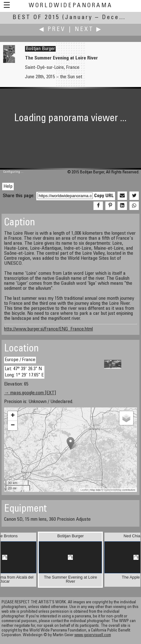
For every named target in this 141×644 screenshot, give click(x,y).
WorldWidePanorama (71, 6)
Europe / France (20, 360)
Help (8, 187)
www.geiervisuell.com (93, 635)
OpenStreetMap (113, 490)
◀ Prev (52, 30)
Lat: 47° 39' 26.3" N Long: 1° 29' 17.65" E (24, 372)
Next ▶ (88, 30)
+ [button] (13, 416)
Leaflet (84, 490)
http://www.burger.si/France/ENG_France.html (48, 329)
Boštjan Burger (40, 49)
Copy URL (104, 196)
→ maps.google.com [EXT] (30, 393)
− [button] (13, 426)
